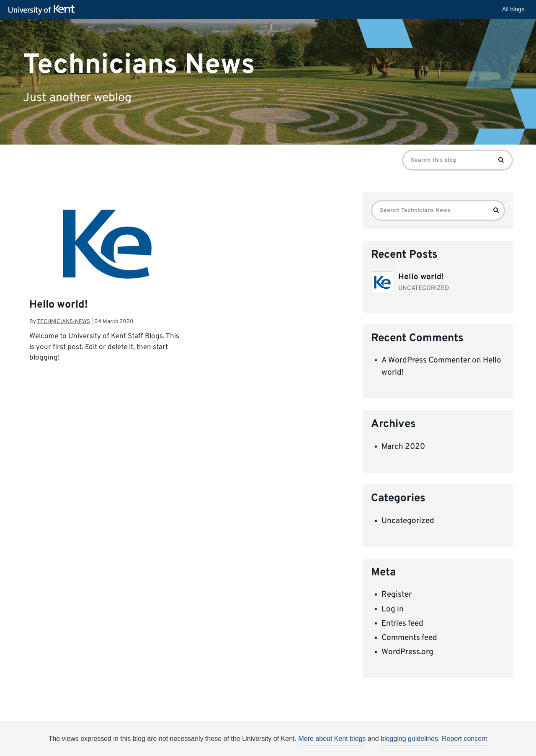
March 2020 (403, 447)
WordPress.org (407, 652)
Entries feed (402, 624)
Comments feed (409, 638)
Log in (393, 609)
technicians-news (63, 322)
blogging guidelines (409, 739)
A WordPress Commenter (426, 360)
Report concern (465, 739)
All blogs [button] (513, 9)
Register (397, 595)
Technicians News (139, 65)
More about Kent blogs (332, 739)
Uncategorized (408, 521)
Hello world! (59, 305)
